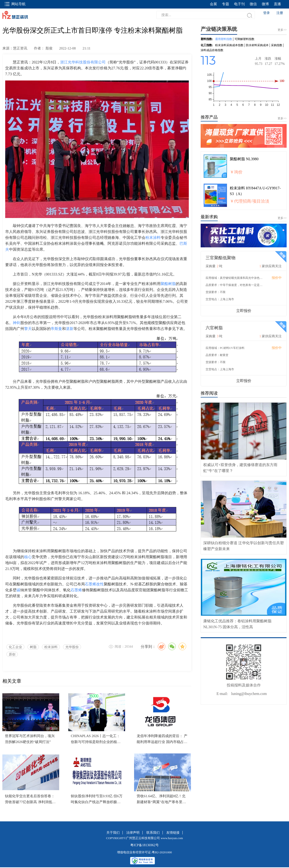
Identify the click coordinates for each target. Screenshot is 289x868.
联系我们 (153, 833)
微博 (265, 4)
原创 (12, 654)
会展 (213, 4)
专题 (226, 4)
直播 (277, 4)
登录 (266, 13)
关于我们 (113, 833)
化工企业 (15, 647)
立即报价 (244, 311)
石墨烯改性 (94, 584)
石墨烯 (76, 590)
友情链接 (173, 833)
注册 (280, 13)
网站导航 (15, 4)
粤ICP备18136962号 (144, 845)
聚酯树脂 (168, 284)
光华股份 (72, 647)
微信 (253, 4)
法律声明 (133, 833)
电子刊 (239, 4)
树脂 (33, 647)
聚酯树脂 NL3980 (244, 159)
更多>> (282, 118)
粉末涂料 (153, 238)
